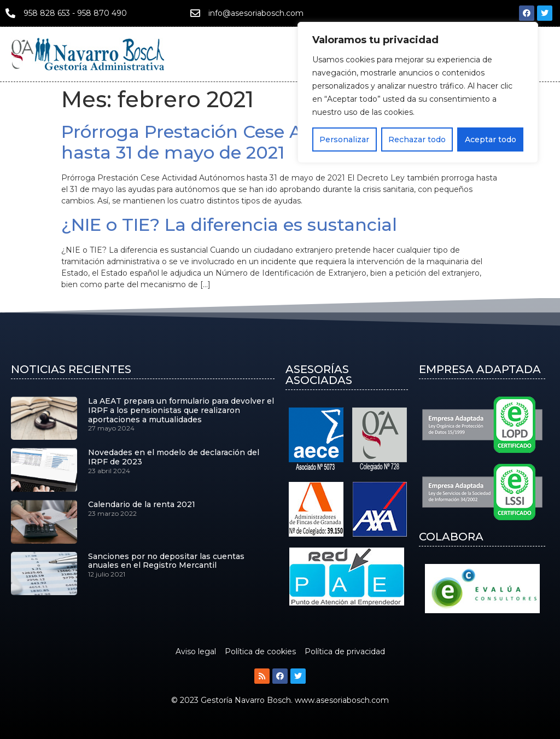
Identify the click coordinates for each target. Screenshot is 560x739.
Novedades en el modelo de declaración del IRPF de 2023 (174, 457)
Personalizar (344, 139)
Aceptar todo (491, 139)
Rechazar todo (417, 139)
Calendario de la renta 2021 (142, 504)
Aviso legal (196, 651)
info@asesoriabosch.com (256, 13)
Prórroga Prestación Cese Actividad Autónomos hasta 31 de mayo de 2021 (271, 142)
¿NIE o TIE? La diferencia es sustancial (229, 225)
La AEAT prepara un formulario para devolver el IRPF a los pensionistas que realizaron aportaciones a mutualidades (181, 410)
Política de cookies (260, 651)
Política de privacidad (345, 651)
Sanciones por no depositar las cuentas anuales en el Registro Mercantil (166, 561)
